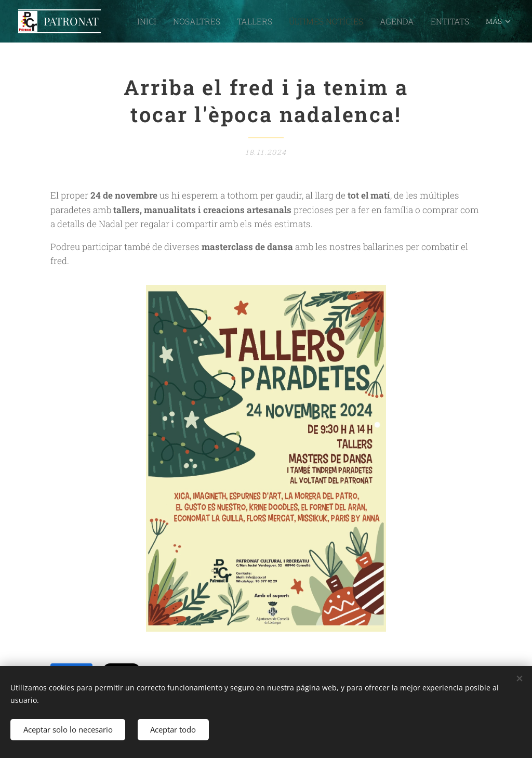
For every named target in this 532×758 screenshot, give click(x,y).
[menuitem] (178, 21)
